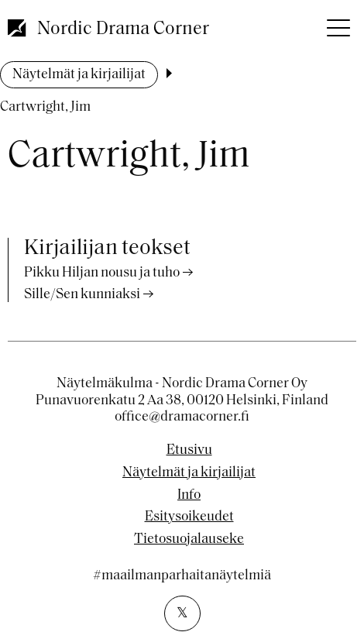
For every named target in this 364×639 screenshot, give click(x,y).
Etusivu (189, 451)
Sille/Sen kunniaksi (82, 295)
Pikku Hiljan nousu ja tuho (102, 273)
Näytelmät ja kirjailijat (79, 75)
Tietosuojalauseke (189, 540)
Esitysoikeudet (189, 517)
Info (189, 496)
